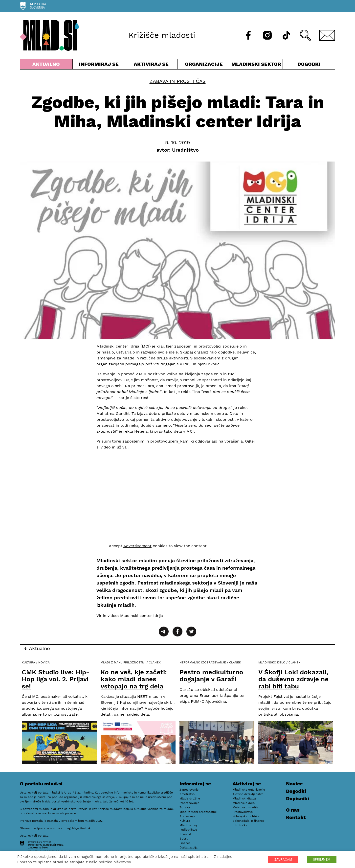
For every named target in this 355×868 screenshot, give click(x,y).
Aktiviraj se (151, 65)
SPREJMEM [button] (322, 859)
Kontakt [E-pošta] (296, 817)
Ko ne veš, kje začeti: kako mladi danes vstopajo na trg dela (134, 679)
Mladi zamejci (189, 825)
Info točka (240, 825)
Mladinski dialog (244, 798)
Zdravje (185, 807)
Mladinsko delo (272, 662)
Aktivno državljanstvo (248, 794)
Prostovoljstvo (243, 812)
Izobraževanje (189, 803)
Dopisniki (298, 798)
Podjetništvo (188, 830)
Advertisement (137, 546)
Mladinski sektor (256, 65)
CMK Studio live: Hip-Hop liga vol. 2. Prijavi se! (56, 679)
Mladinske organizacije (249, 790)
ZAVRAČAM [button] (283, 859)
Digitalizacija (189, 847)
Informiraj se (99, 65)
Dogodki (309, 64)
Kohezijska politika (246, 816)
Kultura (28, 662)
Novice (294, 784)
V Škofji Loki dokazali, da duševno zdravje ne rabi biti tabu (293, 679)
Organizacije (204, 65)
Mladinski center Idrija (118, 346)
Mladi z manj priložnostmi (123, 662)
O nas (293, 810)
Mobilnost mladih (245, 807)
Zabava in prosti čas (178, 81)
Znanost (185, 834)
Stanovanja (187, 816)
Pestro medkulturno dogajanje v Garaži (211, 676)
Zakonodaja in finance (249, 821)
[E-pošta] (327, 35)
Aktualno (46, 65)
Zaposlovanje (189, 790)
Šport (184, 839)
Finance (185, 843)
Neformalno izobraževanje (203, 662)
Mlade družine (190, 798)
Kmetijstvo (187, 794)
